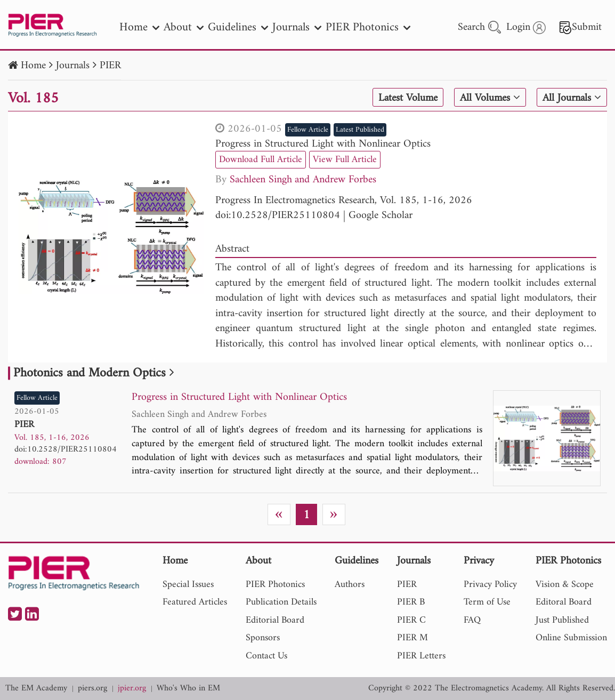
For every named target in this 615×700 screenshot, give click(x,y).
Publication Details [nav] (281, 602)
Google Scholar (381, 216)
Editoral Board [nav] (564, 602)
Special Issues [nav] (188, 585)
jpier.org (132, 689)
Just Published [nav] (562, 620)
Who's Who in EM (188, 689)
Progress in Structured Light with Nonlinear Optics (323, 144)
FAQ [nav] (472, 620)
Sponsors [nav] (263, 638)
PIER (110, 66)
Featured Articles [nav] (195, 602)
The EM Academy (36, 689)
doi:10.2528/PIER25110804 (278, 216)
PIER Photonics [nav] (368, 27)
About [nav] (184, 27)
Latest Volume (407, 98)
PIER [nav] (407, 585)
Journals (73, 66)
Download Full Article (261, 160)
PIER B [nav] (411, 602)
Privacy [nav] (479, 562)
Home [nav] (139, 27)
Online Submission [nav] (571, 638)
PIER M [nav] (412, 638)
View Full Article (345, 160)
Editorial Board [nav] (275, 620)
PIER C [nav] (411, 620)
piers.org (92, 689)
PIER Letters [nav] (421, 656)
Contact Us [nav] (266, 656)
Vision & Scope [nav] (565, 585)
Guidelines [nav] (238, 27)
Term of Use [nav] (487, 602)
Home (33, 66)
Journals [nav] (297, 27)
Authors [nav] (350, 585)
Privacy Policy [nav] (490, 585)
